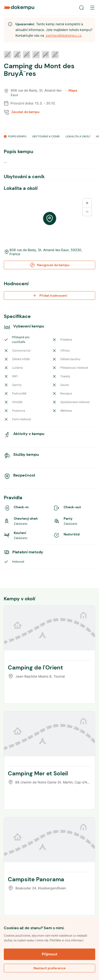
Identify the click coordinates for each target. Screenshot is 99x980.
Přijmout (50, 954)
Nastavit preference (49, 968)
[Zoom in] (87, 203)
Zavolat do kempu (26, 112)
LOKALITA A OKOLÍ (78, 136)
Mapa (71, 90)
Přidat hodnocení (49, 296)
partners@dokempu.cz (63, 35)
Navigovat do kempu (49, 265)
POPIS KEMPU (17, 136)
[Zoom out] (87, 212)
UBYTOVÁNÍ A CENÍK (46, 136)
